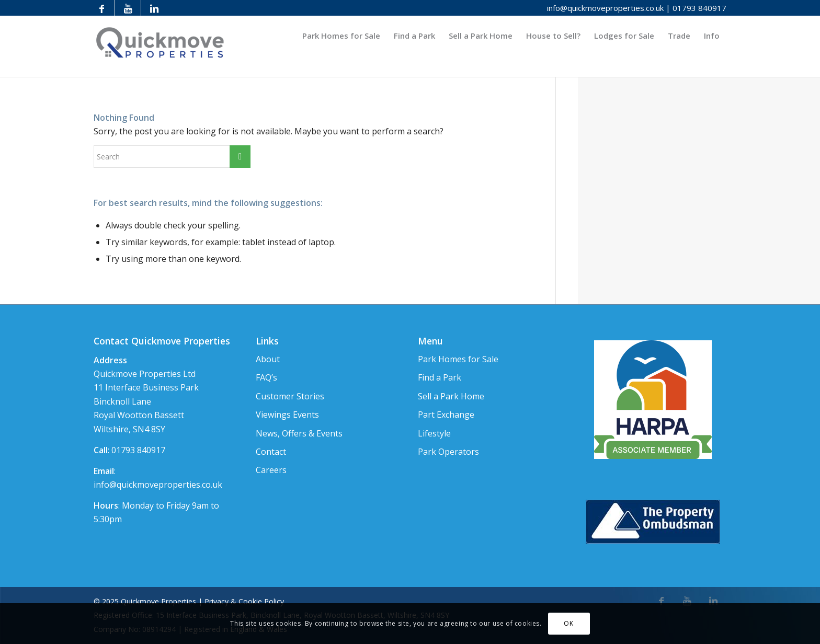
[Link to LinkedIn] (154, 8)
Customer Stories (290, 396)
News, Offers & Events (299, 433)
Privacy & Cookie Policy (244, 601)
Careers (271, 470)
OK (568, 623)
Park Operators (448, 452)
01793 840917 (699, 8)
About (268, 359)
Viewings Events (287, 415)
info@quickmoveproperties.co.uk (605, 8)
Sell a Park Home (451, 396)
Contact (271, 452)
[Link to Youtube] (128, 8)
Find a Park (440, 377)
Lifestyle (434, 433)
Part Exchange (446, 415)
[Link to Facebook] (102, 8)
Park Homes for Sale (458, 359)
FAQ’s (266, 377)
